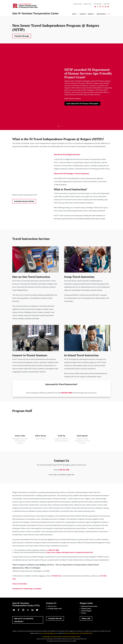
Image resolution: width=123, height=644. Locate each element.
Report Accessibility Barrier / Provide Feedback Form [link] (78, 633)
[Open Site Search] (109, 14)
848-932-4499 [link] (64, 470)
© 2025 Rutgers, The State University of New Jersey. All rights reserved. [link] (61, 637)
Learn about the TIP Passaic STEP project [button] (82, 103)
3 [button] (63, 126)
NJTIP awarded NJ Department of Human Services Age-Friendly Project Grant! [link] (88, 73)
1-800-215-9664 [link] (53, 550)
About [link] (74, 14)
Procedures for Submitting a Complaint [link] (27, 589)
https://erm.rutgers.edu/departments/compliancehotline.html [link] (70, 552)
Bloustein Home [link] (78, 4)
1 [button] (58, 126)
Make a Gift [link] (106, 4)
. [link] (76, 98)
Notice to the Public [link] (20, 584)
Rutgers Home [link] (88, 4)
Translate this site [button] (55, 618)
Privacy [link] (84, 613)
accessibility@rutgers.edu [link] (48, 633)
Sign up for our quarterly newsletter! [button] (24, 620)
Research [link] (90, 14)
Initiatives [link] (83, 14)
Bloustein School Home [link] (89, 606)
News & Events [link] (101, 14)
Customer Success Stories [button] (24, 201)
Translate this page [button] (22, 36)
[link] (95, 7)
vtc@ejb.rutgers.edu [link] (55, 608)
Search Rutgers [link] (98, 4)
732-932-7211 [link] (56, 576)
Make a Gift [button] (86, 618)
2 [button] (61, 126)
